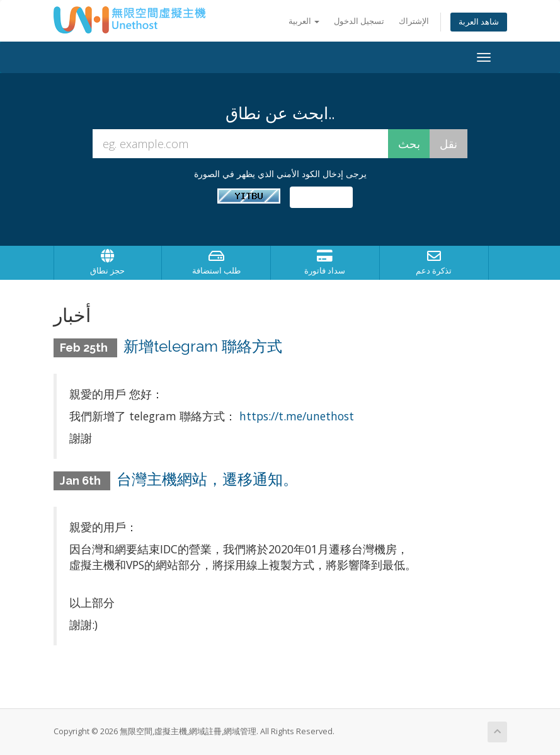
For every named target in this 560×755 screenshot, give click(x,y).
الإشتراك (414, 21)
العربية (304, 21)
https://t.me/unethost (297, 416)
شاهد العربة (479, 22)
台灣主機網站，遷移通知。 (207, 479)
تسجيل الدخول (359, 21)
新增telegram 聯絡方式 (203, 346)
